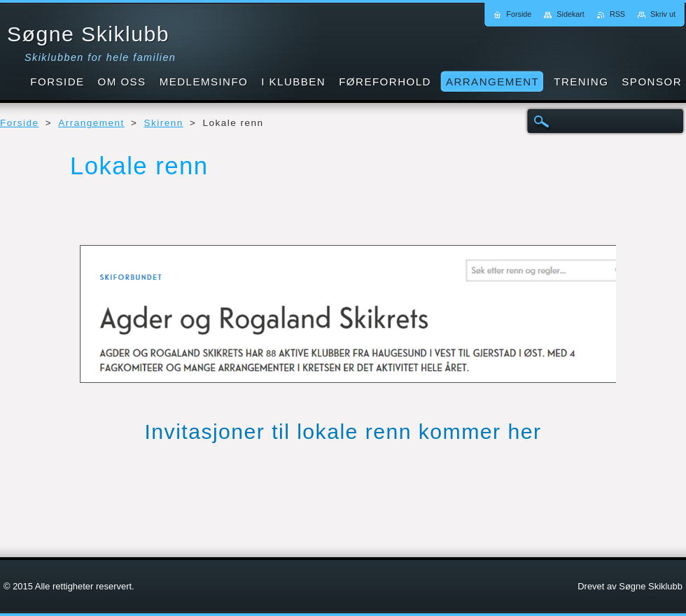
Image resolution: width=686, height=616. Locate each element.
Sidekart (570, 14)
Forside (19, 123)
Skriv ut (663, 14)
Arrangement (91, 123)
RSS (617, 14)
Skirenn (164, 123)
